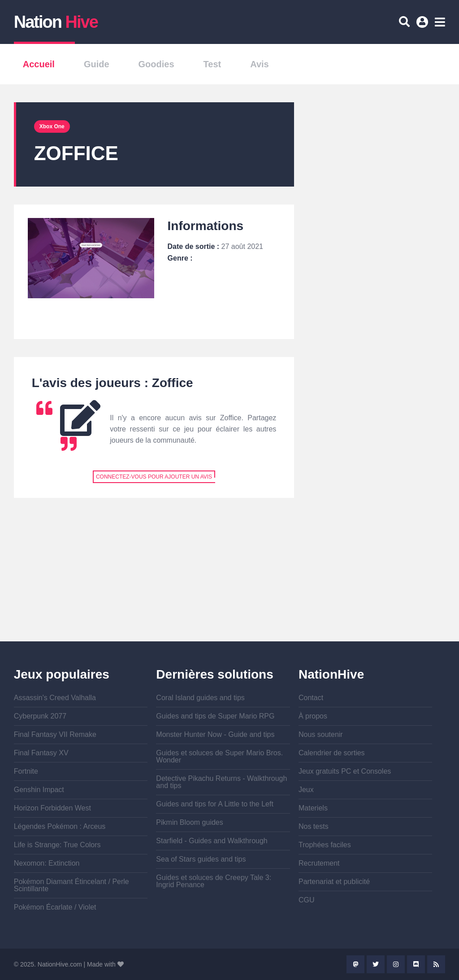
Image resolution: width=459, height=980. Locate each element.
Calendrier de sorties (332, 753)
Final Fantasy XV (41, 753)
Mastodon (355, 964)
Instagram (396, 964)
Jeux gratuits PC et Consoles (345, 771)
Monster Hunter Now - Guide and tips (215, 734)
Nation (56, 22)
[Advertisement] (154, 579)
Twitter (376, 964)
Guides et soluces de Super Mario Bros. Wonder (219, 756)
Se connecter (424, 25)
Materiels (313, 808)
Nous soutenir (321, 734)
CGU (307, 900)
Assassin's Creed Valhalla (55, 698)
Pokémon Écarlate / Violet (55, 907)
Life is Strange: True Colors (57, 845)
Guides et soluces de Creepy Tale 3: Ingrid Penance (214, 881)
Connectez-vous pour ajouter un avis (154, 477)
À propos (313, 716)
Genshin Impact (39, 790)
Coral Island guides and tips (200, 698)
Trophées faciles (325, 845)
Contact (311, 698)
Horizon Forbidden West (52, 808)
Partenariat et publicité (334, 882)
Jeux (306, 790)
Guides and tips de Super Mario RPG (215, 716)
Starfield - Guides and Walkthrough (212, 841)
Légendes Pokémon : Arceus (60, 826)
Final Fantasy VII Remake (55, 734)
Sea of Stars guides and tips (201, 859)
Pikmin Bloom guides (189, 822)
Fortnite (26, 771)
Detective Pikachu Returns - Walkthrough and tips (221, 782)
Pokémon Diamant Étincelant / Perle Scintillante (71, 885)
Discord (416, 964)
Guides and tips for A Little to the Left (215, 804)
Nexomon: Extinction (47, 863)
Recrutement (319, 863)
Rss (436, 964)
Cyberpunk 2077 (40, 716)
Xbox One (52, 126)
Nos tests (314, 826)
